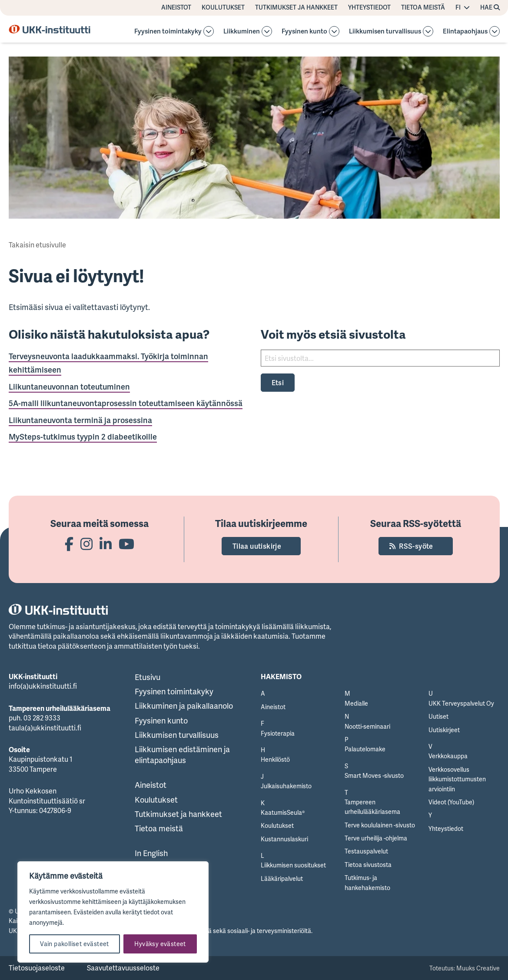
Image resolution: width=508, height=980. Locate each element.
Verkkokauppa (448, 756)
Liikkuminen (242, 32)
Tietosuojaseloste (37, 968)
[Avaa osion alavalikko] (209, 31)
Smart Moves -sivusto (374, 775)
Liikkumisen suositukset (293, 865)
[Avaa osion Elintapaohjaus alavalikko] (495, 31)
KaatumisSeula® (283, 812)
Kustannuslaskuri (284, 839)
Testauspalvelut (366, 851)
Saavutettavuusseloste (123, 968)
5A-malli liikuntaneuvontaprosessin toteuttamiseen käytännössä (126, 403)
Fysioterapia (278, 733)
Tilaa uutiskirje (257, 546)
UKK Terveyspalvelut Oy (461, 703)
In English (151, 853)
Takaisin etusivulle (37, 245)
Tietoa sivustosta (368, 865)
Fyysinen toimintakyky (168, 32)
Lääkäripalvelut (282, 878)
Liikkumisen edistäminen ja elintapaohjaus (182, 755)
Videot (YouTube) (451, 802)
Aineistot (176, 7)
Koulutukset (223, 7)
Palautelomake (365, 749)
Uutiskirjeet (444, 730)
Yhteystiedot (369, 7)
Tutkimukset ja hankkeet (296, 7)
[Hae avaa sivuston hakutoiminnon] (490, 8)
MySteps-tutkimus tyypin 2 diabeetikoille (83, 437)
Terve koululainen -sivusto (380, 825)
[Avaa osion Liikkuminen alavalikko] (267, 31)
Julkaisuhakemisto (286, 786)
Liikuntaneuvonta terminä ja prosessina (80, 420)
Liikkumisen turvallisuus (385, 32)
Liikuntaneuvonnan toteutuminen (69, 387)
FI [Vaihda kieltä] (458, 7)
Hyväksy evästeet (160, 944)
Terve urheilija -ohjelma (376, 838)
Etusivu (148, 677)
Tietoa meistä (423, 7)
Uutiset (438, 716)
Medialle (356, 703)
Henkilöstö (275, 759)
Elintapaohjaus (465, 32)
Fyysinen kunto (304, 32)
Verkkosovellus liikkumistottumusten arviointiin (457, 779)
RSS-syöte (416, 546)
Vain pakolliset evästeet (75, 944)
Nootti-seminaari (367, 726)
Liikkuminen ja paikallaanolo (184, 706)
